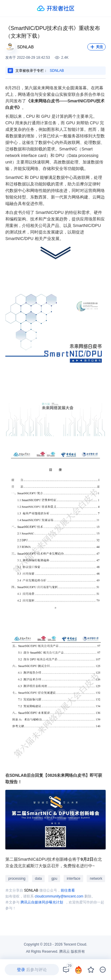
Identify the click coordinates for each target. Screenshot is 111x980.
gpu (54, 879)
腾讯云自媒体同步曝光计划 (42, 902)
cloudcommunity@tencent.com (59, 896)
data (38, 879)
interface (73, 879)
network (96, 879)
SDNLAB (57, 71)
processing (17, 879)
